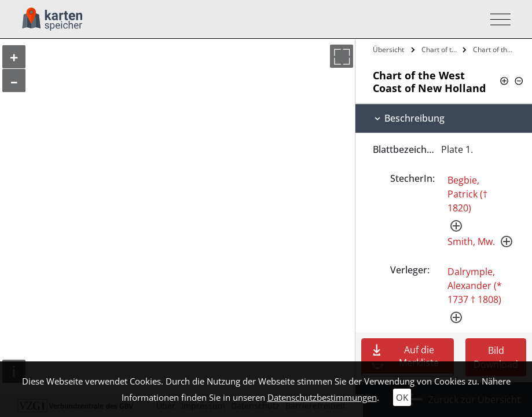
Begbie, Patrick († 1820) (467, 194)
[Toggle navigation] (497, 19)
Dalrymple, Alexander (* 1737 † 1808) (475, 286)
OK (402, 397)
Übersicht (388, 50)
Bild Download (496, 357)
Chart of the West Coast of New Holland (441, 50)
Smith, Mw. (471, 242)
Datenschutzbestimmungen (322, 397)
